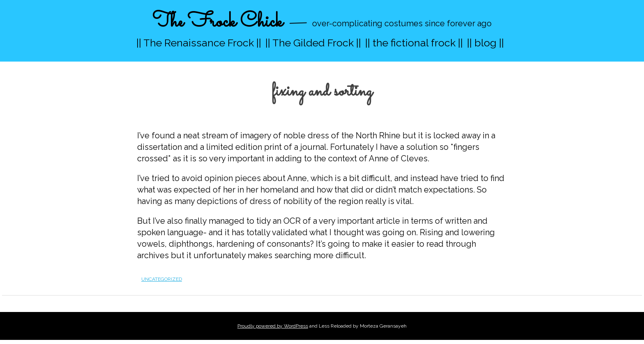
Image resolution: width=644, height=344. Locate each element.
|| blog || (485, 43)
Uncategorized (162, 279)
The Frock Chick (217, 22)
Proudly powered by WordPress (273, 326)
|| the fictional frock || (414, 43)
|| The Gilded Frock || (313, 43)
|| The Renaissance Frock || (199, 43)
